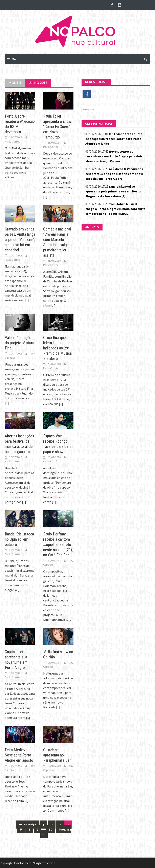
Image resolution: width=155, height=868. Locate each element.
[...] (17, 177)
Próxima (56, 832)
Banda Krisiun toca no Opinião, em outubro (19, 539)
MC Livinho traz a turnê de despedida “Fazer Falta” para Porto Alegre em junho (114, 139)
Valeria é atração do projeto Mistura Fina (19, 343)
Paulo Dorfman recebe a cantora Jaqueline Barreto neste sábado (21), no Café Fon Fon (58, 545)
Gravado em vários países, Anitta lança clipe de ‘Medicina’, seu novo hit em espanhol (20, 240)
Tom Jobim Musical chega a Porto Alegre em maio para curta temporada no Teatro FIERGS (115, 209)
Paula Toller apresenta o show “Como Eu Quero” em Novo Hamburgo (57, 127)
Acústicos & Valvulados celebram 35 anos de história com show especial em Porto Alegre (114, 174)
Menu (15, 59)
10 (50, 829)
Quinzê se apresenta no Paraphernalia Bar (57, 755)
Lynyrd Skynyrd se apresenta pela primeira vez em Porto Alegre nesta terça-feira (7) (113, 191)
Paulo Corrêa (13, 142)
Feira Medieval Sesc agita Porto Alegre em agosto (19, 755)
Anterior (27, 825)
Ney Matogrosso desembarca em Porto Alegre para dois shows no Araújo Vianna (114, 156)
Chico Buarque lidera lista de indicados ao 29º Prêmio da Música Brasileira (57, 348)
